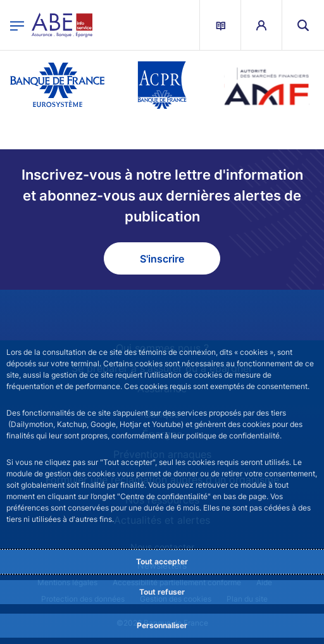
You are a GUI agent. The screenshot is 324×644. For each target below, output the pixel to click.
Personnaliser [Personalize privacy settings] (162, 625)
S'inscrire (162, 259)
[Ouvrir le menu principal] (17, 25)
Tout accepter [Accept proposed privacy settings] (162, 561)
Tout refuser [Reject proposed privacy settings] (162, 592)
